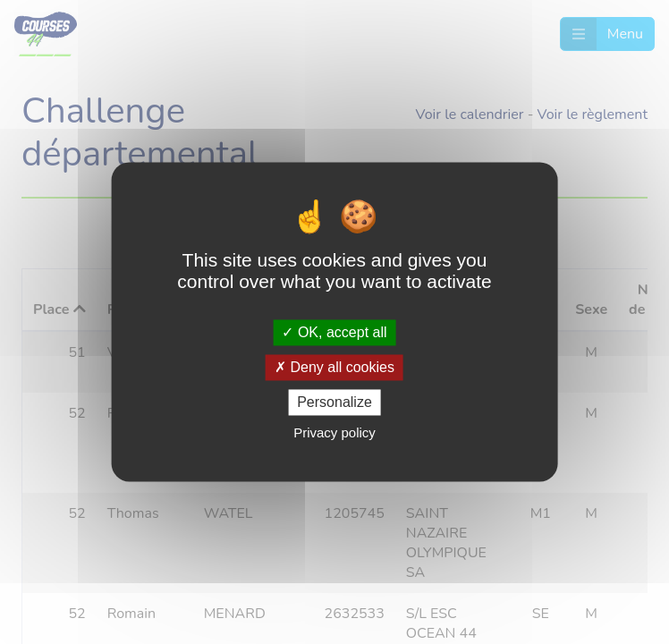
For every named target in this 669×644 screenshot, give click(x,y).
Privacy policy (334, 433)
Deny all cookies (334, 367)
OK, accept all (334, 332)
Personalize (334, 402)
